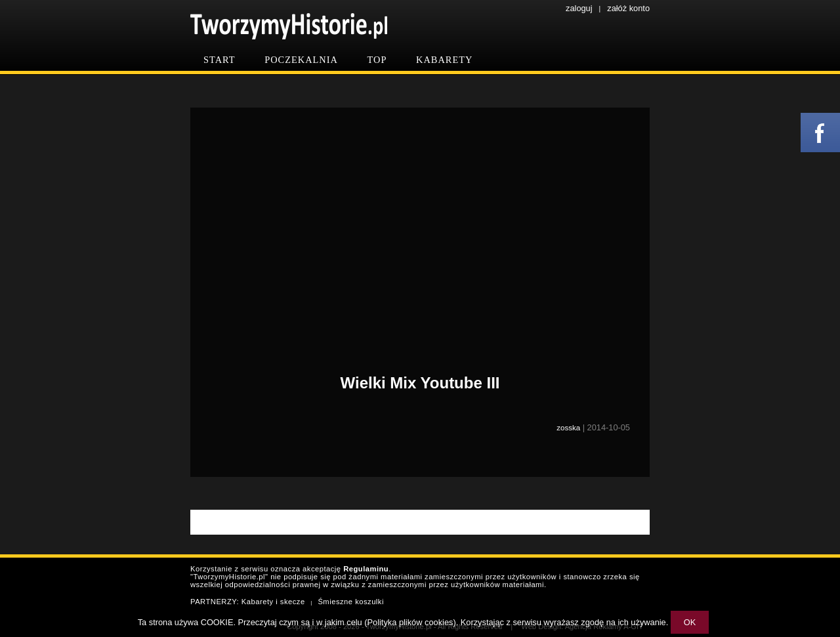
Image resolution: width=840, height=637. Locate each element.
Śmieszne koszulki (351, 602)
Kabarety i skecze (273, 602)
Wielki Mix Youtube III (420, 383)
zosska (568, 428)
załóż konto (628, 8)
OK (690, 622)
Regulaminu (366, 569)
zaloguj (579, 8)
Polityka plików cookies (410, 622)
